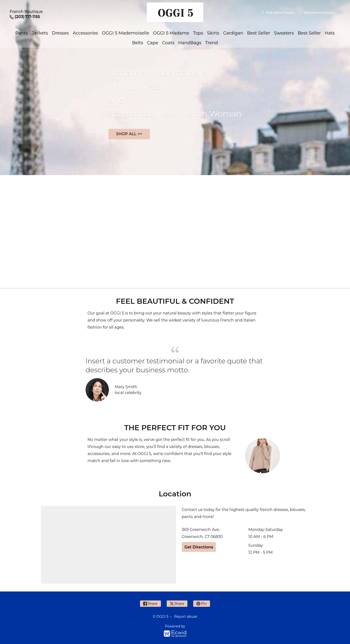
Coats (168, 43)
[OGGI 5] (175, 13)
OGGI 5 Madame (171, 33)
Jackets (40, 33)
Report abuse (186, 617)
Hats (330, 33)
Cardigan (233, 33)
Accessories (85, 33)
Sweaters (284, 33)
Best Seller (259, 33)
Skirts (213, 33)
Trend (211, 43)
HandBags (190, 43)
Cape (153, 43)
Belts (137, 43)
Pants (22, 33)
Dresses (60, 33)
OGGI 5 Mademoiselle (125, 33)
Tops (198, 33)
